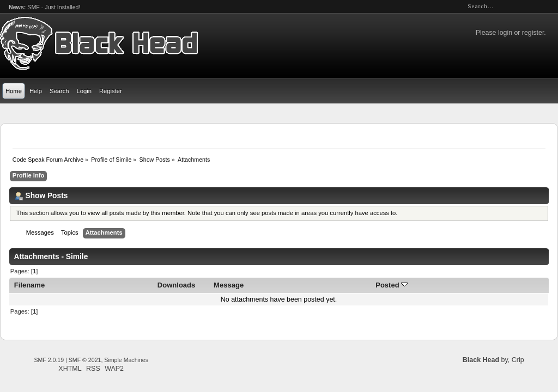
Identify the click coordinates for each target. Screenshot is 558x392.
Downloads (177, 285)
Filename (30, 285)
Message (229, 285)
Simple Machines (126, 360)
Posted (392, 285)
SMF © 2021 (85, 360)
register (533, 33)
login (505, 33)
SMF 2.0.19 (49, 360)
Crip (518, 360)
